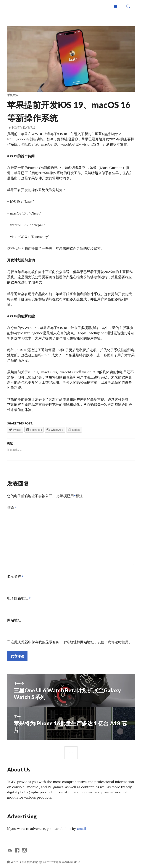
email (81, 829)
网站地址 (14, 620)
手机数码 (13, 95)
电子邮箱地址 (19, 598)
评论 (12, 508)
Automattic (72, 862)
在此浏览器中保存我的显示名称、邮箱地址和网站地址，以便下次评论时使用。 (71, 642)
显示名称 (15, 576)
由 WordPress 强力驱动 (23, 862)
